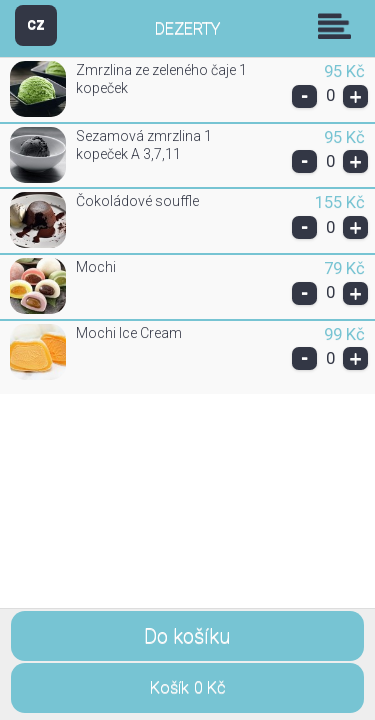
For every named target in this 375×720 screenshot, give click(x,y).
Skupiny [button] (339, 26)
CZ (36, 24)
